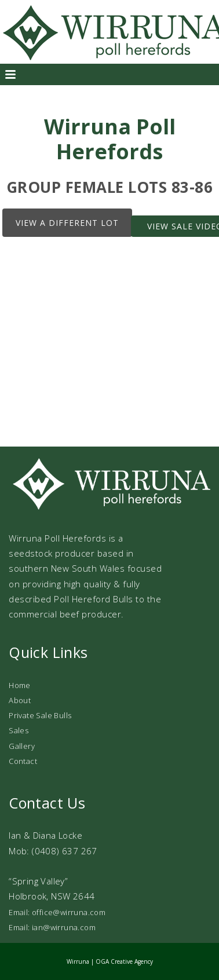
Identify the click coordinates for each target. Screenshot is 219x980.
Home (20, 685)
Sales (19, 730)
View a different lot (67, 223)
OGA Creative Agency (124, 961)
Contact (23, 761)
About (20, 700)
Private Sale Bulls (40, 715)
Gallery (22, 746)
